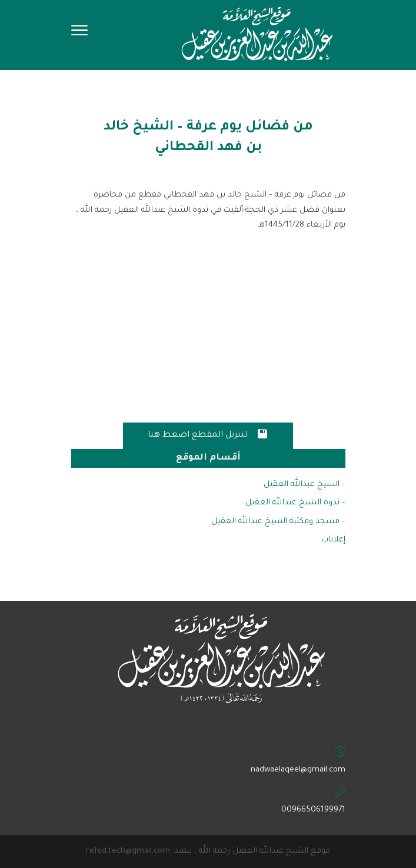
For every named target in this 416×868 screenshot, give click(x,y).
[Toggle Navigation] (79, 34)
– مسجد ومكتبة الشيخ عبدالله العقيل (278, 522)
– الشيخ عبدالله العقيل (304, 485)
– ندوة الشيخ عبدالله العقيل (295, 503)
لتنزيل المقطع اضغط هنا (208, 434)
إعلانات (333, 540)
